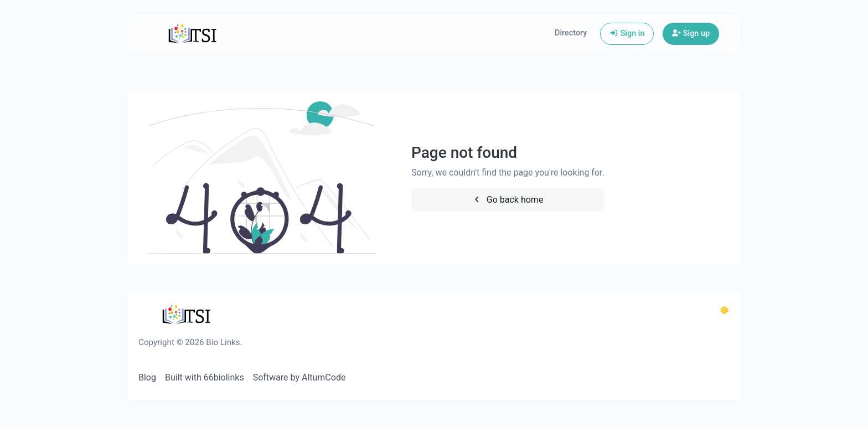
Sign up (691, 34)
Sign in (627, 34)
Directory (571, 33)
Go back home (508, 200)
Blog (147, 377)
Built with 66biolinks (205, 377)
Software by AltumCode (299, 377)
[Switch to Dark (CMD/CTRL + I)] (725, 311)
